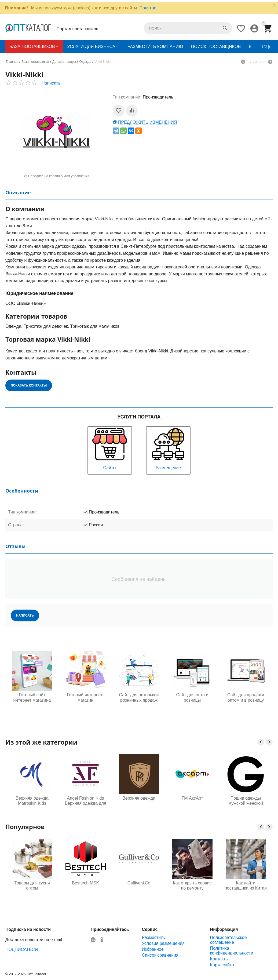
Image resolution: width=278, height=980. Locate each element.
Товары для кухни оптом (84, 886)
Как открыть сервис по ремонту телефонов (244, 886)
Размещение (168, 448)
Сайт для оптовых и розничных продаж (139, 697)
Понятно (148, 8)
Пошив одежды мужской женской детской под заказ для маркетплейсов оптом (246, 801)
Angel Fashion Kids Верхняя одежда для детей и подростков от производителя (85, 801)
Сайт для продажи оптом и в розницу (246, 697)
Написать (51, 83)
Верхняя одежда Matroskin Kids (32, 801)
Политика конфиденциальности (232, 951)
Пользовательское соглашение (228, 940)
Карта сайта (222, 965)
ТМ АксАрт (192, 798)
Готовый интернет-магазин (85, 697)
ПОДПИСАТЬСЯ (22, 950)
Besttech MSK (138, 883)
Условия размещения (163, 943)
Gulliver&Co (191, 883)
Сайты (110, 448)
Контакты (219, 959)
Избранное (153, 949)
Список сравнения (160, 955)
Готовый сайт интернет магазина (32, 697)
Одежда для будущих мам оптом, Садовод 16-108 (31, 886)
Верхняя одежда (139, 798)
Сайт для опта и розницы (192, 697)
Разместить (153, 937)
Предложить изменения (147, 122)
